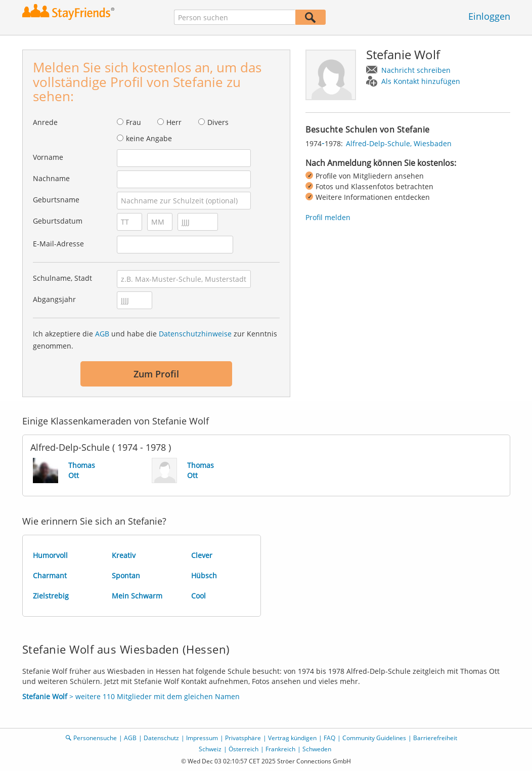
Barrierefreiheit (435, 738)
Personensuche (95, 738)
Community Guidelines (374, 738)
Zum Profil (156, 374)
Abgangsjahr (54, 299)
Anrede (45, 122)
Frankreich (280, 749)
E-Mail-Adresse (58, 244)
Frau (134, 122)
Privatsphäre (243, 738)
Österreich (243, 749)
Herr (174, 122)
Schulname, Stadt (62, 278)
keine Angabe (149, 138)
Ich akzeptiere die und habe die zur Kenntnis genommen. (155, 340)
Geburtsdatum (58, 221)
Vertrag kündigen (292, 738)
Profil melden (328, 217)
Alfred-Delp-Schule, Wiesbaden (399, 143)
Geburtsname (56, 200)
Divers (218, 122)
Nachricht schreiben (416, 70)
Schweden (317, 749)
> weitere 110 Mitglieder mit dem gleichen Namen (131, 696)
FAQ (329, 738)
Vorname (48, 157)
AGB (102, 334)
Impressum (202, 738)
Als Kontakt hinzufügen (421, 81)
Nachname (51, 178)
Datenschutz (161, 738)
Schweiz (210, 749)
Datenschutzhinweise (195, 334)
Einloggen (489, 16)
